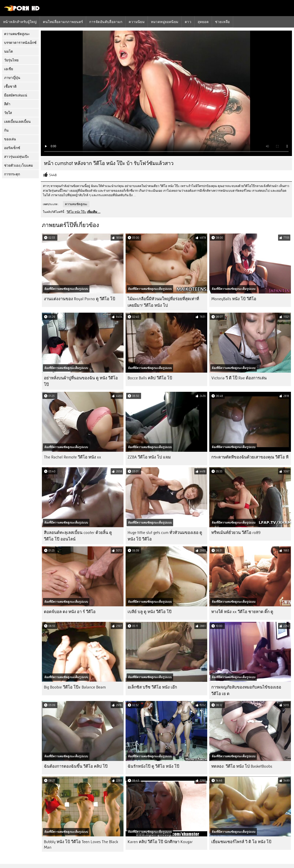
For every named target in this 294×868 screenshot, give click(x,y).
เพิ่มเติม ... (94, 212)
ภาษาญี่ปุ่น (12, 78)
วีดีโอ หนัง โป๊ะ (76, 212)
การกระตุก (12, 174)
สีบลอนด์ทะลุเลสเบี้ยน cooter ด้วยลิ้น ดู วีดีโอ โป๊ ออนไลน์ (78, 536)
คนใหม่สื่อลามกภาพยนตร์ (63, 22)
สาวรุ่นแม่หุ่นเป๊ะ (17, 157)
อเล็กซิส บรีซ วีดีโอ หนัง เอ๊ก (152, 687)
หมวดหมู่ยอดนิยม (165, 22)
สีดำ (7, 104)
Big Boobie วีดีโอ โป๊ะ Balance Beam (75, 687)
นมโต (8, 51)
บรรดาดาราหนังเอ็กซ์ (20, 43)
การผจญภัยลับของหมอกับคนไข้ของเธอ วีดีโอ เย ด (246, 690)
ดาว (188, 22)
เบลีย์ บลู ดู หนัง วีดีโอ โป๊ (150, 612)
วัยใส (8, 113)
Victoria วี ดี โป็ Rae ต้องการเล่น (239, 378)
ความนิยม (137, 22)
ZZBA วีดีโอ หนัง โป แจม (149, 457)
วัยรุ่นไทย (11, 60)
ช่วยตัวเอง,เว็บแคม (18, 166)
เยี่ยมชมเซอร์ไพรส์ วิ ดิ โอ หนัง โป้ (241, 842)
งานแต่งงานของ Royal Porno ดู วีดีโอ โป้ (80, 299)
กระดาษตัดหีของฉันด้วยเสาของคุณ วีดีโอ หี (250, 457)
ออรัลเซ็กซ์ (12, 148)
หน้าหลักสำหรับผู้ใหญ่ (20, 22)
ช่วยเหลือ (222, 22)
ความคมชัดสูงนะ (17, 34)
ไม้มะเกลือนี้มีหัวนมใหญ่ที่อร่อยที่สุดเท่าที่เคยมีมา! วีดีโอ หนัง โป (163, 302)
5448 (53, 175)
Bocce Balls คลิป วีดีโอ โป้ (150, 378)
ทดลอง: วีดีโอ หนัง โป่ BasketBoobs (242, 766)
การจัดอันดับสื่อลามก (106, 22)
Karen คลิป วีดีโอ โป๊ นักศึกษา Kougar (160, 842)
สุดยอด (203, 22)
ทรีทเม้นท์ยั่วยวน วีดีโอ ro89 (236, 533)
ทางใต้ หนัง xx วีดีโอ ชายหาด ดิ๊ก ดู (242, 612)
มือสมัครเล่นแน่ (16, 95)
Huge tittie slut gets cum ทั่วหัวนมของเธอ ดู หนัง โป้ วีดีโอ (165, 536)
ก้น (6, 130)
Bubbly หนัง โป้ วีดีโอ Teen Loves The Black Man (81, 845)
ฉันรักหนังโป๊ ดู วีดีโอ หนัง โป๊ (153, 766)
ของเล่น (10, 139)
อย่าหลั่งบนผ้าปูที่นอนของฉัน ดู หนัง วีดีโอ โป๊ (81, 381)
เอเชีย (9, 69)
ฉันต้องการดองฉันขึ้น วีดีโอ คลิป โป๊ (76, 766)
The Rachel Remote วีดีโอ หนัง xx (72, 457)
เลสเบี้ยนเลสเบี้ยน (17, 122)
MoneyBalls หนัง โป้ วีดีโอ (234, 299)
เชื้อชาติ (10, 87)
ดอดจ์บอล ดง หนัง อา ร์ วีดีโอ (70, 612)
